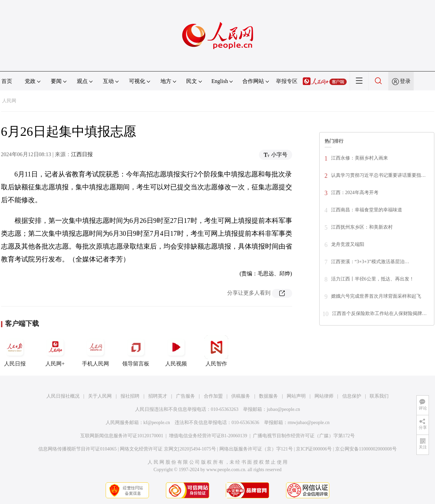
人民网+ (55, 351)
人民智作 (216, 351)
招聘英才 (158, 396)
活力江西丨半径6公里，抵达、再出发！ (373, 279)
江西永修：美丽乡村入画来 (360, 158)
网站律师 (324, 396)
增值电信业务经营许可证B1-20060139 (208, 436)
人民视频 (176, 351)
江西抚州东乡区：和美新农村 (362, 227)
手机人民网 (95, 351)
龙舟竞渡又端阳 (348, 244)
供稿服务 (241, 396)
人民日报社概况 (63, 396)
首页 (7, 81)
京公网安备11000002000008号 (366, 449)
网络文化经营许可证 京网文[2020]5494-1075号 (168, 449)
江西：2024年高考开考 (355, 193)
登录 (405, 81)
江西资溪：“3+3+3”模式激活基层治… (370, 262)
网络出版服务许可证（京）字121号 (256, 449)
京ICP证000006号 (314, 449)
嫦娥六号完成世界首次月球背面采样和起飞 (376, 296)
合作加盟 (213, 396)
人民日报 (15, 351)
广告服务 (186, 396)
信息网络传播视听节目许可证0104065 (77, 449)
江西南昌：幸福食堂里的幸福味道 (367, 210)
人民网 (9, 101)
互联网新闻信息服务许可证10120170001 (122, 436)
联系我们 (379, 396)
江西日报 (82, 154)
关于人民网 (100, 396)
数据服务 (268, 396)
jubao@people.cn (283, 409)
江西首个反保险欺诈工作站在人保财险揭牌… (379, 313)
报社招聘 (130, 396)
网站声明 (296, 396)
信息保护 (352, 396)
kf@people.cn (157, 423)
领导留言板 (136, 351)
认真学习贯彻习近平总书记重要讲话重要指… (378, 175)
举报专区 (287, 81)
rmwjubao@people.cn (309, 423)
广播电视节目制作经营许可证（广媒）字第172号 (304, 436)
